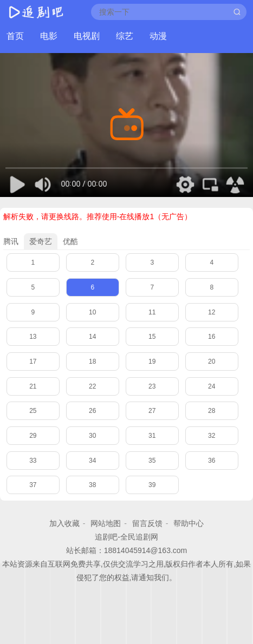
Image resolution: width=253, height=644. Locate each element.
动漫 (158, 36)
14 (92, 337)
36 (212, 461)
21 (33, 386)
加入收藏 (64, 523)
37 (33, 485)
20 (212, 362)
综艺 (125, 36)
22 (92, 386)
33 (33, 461)
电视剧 (87, 36)
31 (152, 436)
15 (152, 337)
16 (212, 337)
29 (33, 436)
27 (152, 411)
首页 (15, 36)
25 (33, 411)
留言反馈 (147, 523)
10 (92, 312)
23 (152, 386)
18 (92, 362)
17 (33, 362)
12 (212, 312)
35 (152, 461)
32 (212, 436)
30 (92, 436)
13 (33, 337)
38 (92, 485)
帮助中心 (189, 523)
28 (212, 411)
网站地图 (106, 523)
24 (212, 386)
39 (152, 485)
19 (152, 362)
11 (152, 312)
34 (92, 461)
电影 (49, 36)
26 (92, 411)
